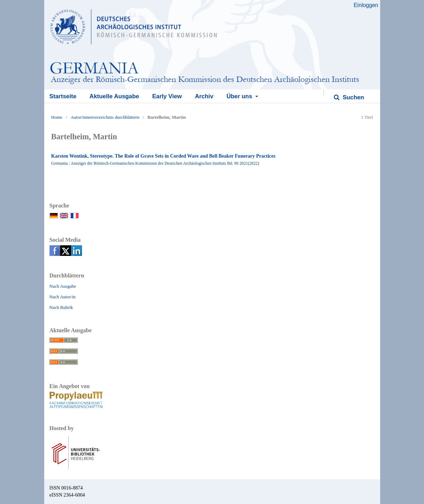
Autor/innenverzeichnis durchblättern (105, 117)
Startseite (63, 96)
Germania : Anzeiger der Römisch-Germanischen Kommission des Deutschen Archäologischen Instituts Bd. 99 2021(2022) (155, 163)
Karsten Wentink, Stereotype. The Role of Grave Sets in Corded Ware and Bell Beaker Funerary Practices (163, 156)
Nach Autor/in (63, 297)
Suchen (352, 97)
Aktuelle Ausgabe (114, 96)
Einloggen (366, 5)
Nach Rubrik (61, 307)
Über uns (240, 96)
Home (57, 117)
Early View (167, 96)
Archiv (204, 96)
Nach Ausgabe (63, 286)
